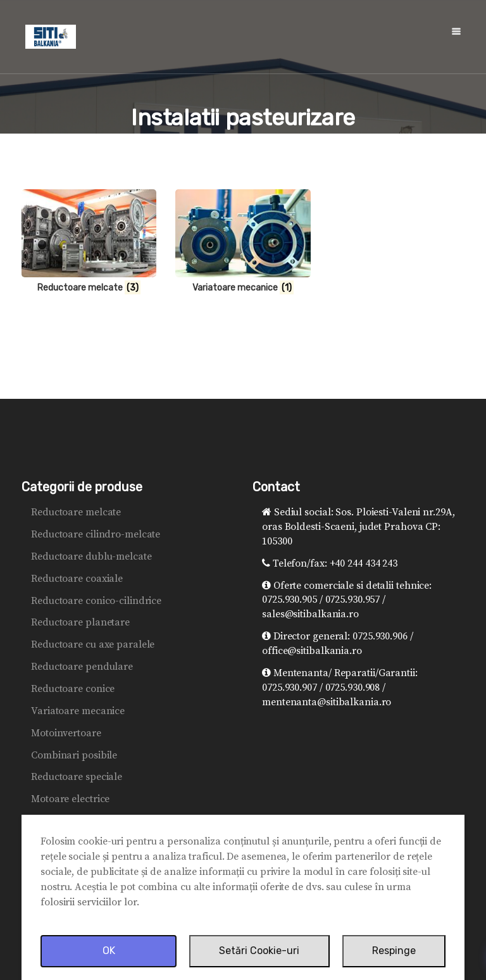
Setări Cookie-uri (259, 951)
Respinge (394, 951)
